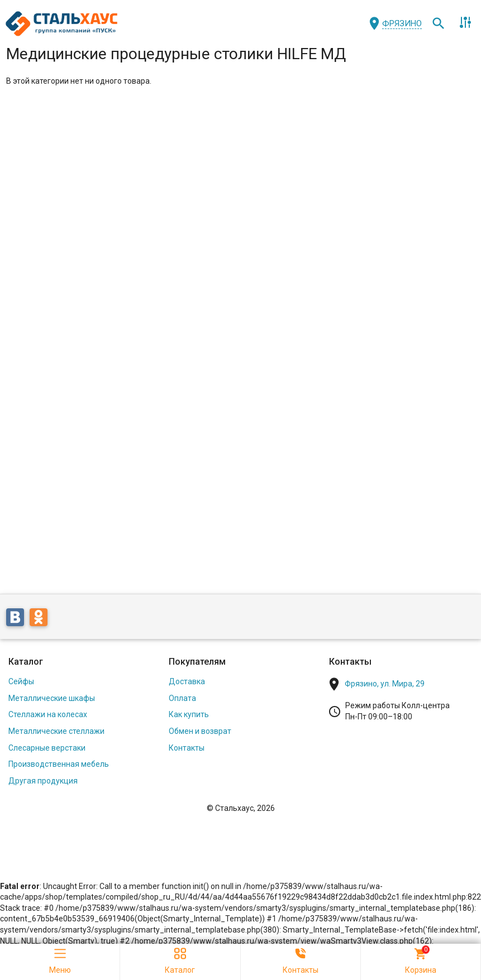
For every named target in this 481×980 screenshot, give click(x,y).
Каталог (26, 662)
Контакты (187, 748)
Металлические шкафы (52, 698)
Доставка (187, 681)
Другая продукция (43, 781)
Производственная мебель (59, 764)
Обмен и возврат (200, 731)
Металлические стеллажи (56, 731)
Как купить (189, 714)
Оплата (182, 698)
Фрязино (402, 23)
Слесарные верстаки (47, 748)
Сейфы (21, 681)
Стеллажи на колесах (48, 714)
